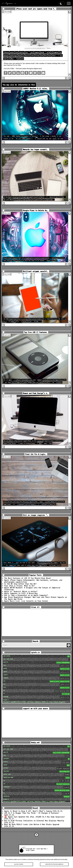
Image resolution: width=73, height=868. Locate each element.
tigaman (32, 850)
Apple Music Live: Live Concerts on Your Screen (26, 601)
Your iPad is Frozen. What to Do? (19, 586)
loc (37, 681)
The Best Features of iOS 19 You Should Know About (27, 578)
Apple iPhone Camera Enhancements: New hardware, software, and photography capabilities (33, 581)
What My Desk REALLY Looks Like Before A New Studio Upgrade (32, 824)
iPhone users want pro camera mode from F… (35, 9)
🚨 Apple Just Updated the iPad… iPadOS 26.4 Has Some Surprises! (35, 817)
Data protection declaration (54, 864)
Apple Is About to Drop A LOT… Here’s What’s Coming (28, 811)
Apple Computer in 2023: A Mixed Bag (21, 593)
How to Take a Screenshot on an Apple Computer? (26, 595)
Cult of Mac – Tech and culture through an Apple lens (24, 69)
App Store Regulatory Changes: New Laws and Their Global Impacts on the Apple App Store (36, 598)
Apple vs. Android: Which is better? (21, 591)
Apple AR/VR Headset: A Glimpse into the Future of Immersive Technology (32, 589)
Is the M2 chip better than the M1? (20, 584)
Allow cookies (19, 864)
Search (69, 645)
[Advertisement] (36, 623)
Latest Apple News (42, 849)
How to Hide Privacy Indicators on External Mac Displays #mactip (34, 821)
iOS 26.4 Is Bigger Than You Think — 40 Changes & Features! (32, 813)
